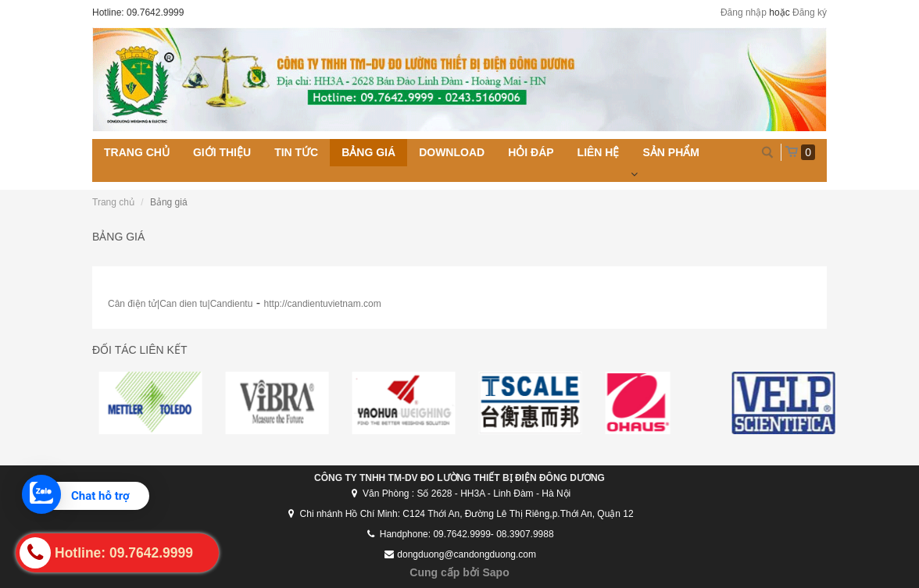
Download (452, 152)
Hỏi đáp (531, 152)
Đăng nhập (744, 12)
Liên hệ (599, 152)
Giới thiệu (222, 152)
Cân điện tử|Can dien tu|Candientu (180, 304)
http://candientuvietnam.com (323, 304)
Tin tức (296, 152)
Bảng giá (368, 152)
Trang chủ (137, 152)
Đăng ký (810, 12)
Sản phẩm (670, 152)
